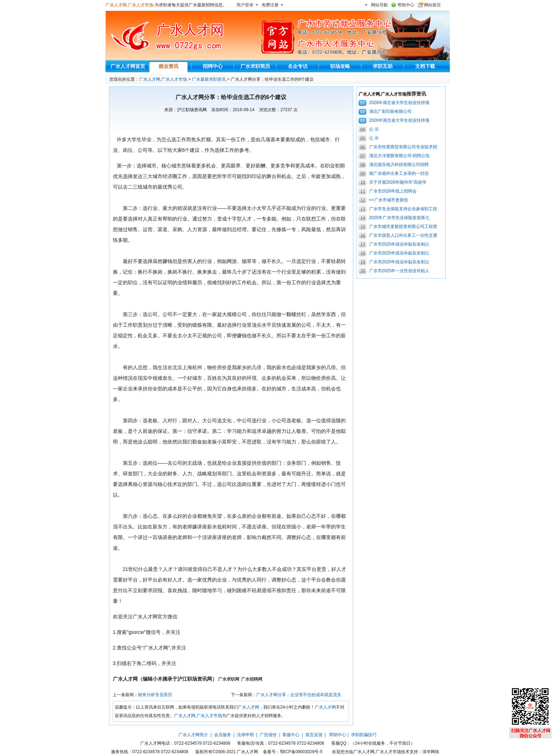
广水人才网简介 (193, 735)
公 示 (374, 129)
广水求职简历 (255, 66)
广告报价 (268, 735)
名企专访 (298, 66)
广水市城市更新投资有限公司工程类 (403, 227)
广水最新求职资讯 (209, 79)
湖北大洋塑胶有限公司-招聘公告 (400, 156)
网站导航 (379, 5)
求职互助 (383, 66)
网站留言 (433, 5)
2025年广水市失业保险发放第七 (399, 218)
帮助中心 (406, 5)
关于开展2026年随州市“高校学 (398, 182)
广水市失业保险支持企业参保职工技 (403, 209)
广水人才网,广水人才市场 (129, 5)
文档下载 (425, 66)
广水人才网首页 (128, 66)
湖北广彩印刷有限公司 (390, 111)
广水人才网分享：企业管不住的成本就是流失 (299, 695)
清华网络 (431, 752)
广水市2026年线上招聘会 (393, 191)
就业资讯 (168, 66)
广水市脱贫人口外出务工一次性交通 (403, 235)
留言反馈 (314, 735)
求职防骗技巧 (364, 735)
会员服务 (223, 735)
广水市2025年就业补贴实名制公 (399, 244)
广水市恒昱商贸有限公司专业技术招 (403, 147)
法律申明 (245, 735)
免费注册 (270, 5)
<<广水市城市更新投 (389, 200)
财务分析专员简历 (155, 695)
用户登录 (245, 5)
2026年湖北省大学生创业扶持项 (399, 103)
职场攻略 (340, 66)
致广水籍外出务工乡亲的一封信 (399, 173)
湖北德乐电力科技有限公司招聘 (399, 165)
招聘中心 (213, 66)
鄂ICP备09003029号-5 (301, 752)
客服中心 (291, 735)
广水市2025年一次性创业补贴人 (399, 271)
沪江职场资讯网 (192, 110)
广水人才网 (248, 707)
